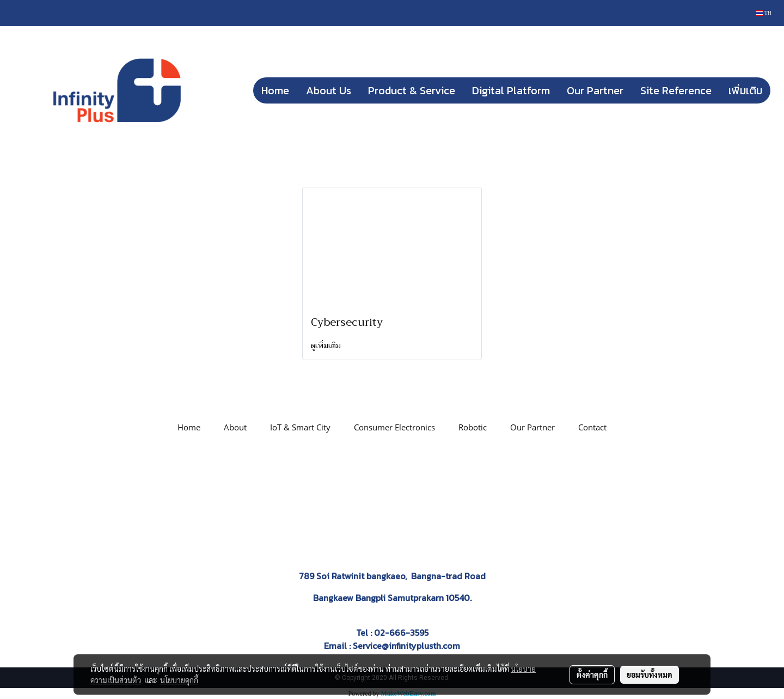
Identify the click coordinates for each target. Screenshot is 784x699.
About (235, 427)
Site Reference (676, 90)
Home (275, 90)
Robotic (473, 427)
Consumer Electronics (394, 427)
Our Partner (595, 90)
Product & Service (412, 90)
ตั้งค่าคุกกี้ (592, 674)
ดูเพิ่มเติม (327, 345)
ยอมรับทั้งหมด (650, 674)
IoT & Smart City (300, 427)
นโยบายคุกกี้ (179, 680)
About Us (329, 90)
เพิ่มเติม (745, 90)
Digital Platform (511, 90)
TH (764, 13)
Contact (592, 427)
